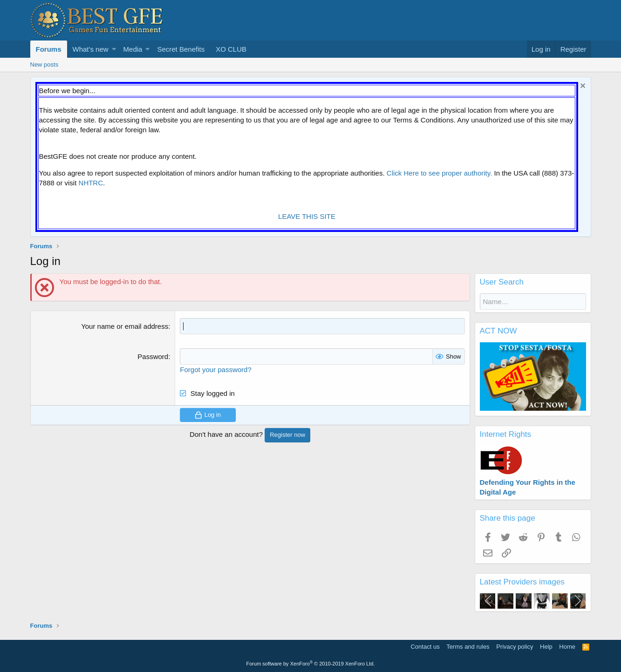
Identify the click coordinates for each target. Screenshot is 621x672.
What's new (91, 49)
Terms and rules (468, 647)
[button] (114, 49)
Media (133, 49)
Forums (49, 49)
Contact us (425, 647)
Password (153, 356)
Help (546, 647)
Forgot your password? (215, 370)
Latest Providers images (522, 582)
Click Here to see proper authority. (440, 173)
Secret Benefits (181, 49)
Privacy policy (515, 647)
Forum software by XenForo (311, 664)
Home (567, 647)
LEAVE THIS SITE (307, 216)
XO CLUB (231, 49)
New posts (44, 64)
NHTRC (91, 183)
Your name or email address (125, 326)
